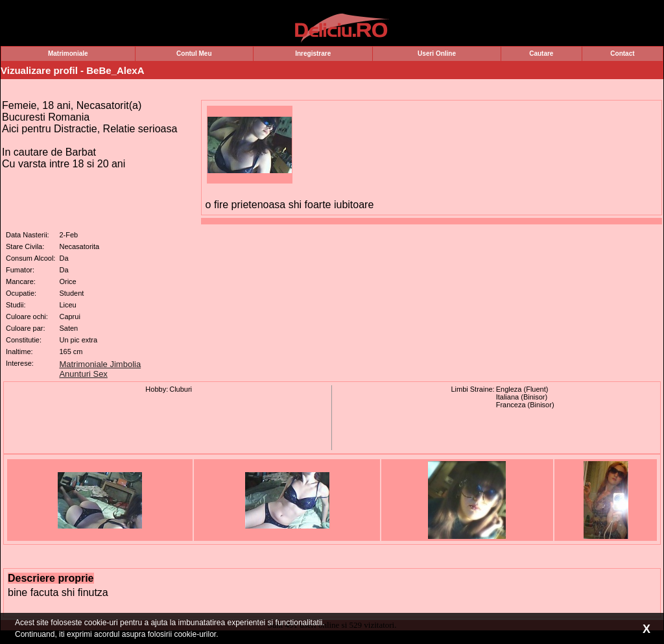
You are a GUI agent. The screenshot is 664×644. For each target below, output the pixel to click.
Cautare (541, 54)
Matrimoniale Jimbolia (100, 364)
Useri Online (437, 54)
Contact (622, 54)
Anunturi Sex (83, 374)
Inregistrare (313, 54)
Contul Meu (194, 54)
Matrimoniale (68, 54)
